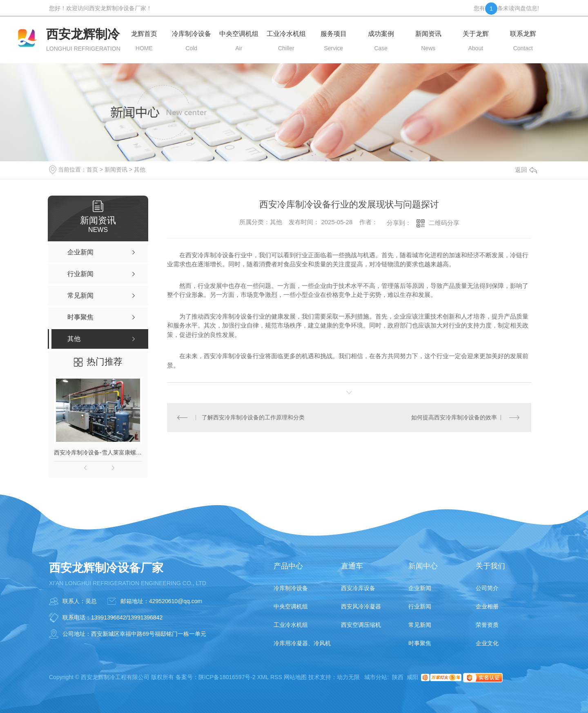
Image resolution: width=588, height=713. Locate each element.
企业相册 (487, 606)
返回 (526, 170)
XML (263, 677)
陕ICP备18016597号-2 (227, 677)
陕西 (398, 677)
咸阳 (412, 677)
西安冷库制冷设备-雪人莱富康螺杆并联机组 (98, 452)
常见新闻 (420, 625)
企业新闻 (420, 588)
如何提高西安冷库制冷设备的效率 (454, 417)
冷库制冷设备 (291, 588)
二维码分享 (444, 223)
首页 (92, 169)
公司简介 (487, 588)
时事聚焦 (420, 643)
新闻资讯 (116, 169)
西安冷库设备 (358, 588)
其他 (140, 169)
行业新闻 (420, 606)
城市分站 (376, 677)
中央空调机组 (291, 606)
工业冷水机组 (291, 625)
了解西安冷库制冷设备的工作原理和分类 (253, 417)
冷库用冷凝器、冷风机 (302, 643)
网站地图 (295, 677)
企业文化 (487, 643)
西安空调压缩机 (361, 625)
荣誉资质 (487, 625)
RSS (276, 677)
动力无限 (348, 677)
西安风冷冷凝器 (361, 606)
